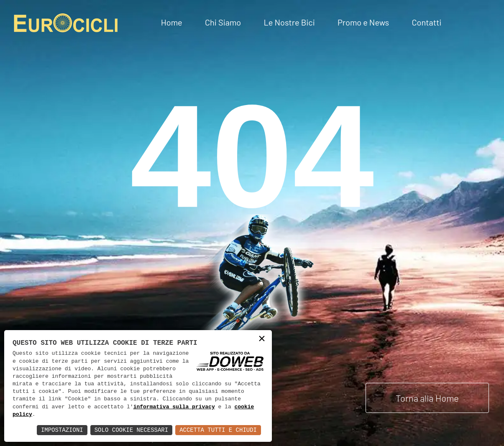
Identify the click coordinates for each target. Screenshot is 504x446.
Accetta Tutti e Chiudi (218, 430)
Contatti (426, 22)
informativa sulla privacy (174, 407)
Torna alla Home (427, 398)
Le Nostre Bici (289, 22)
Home (172, 22)
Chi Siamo (223, 22)
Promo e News (363, 22)
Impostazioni (62, 430)
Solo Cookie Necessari (131, 430)
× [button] (262, 340)
